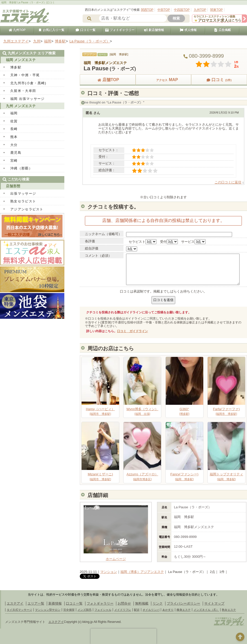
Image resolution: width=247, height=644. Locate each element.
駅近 (137, 610)
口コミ (219, 80)
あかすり (168, 610)
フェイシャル (103, 610)
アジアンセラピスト (27, 209)
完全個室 (69, 610)
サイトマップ (214, 603)
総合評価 (92, 248)
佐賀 (14, 121)
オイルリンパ (151, 610)
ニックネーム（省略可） (103, 234)
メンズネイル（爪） (206, 610)
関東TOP (216, 10)
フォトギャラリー (120, 30)
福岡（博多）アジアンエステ (142, 572)
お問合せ (124, 603)
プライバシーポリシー (183, 603)
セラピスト (137, 242)
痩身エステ (184, 610)
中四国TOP (182, 10)
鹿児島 (16, 153)
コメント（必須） (98, 256)
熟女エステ (229, 610)
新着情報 (55, 603)
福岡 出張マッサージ (28, 99)
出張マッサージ (23, 194)
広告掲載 (222, 30)
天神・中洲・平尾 (25, 75)
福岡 (14, 113)
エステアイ (15, 603)
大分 (14, 145)
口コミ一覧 (85, 30)
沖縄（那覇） (21, 168)
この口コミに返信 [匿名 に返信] (228, 182)
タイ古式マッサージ (19, 610)
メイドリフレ (123, 610)
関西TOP (147, 10)
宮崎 (14, 161)
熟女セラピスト (23, 201)
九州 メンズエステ (21, 106)
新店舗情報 (154, 30)
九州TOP (200, 10)
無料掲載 (142, 603)
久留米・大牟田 (23, 91)
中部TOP (164, 10)
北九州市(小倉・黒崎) (28, 83)
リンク (158, 603)
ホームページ (116, 557)
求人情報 (188, 30)
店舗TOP (108, 80)
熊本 (14, 137)
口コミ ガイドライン (133, 331)
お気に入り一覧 (51, 30)
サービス (188, 242)
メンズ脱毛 (85, 610)
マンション (109, 572)
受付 (163, 242)
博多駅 (16, 67)
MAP (163, 80)
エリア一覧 (36, 603)
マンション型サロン (48, 610)
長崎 (14, 129)
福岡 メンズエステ (21, 60)
